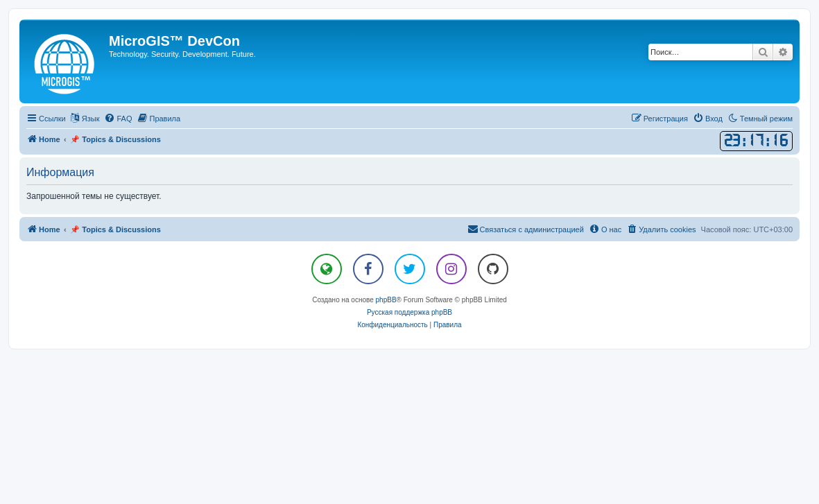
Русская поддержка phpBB (409, 312)
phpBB (386, 300)
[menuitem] (118, 119)
